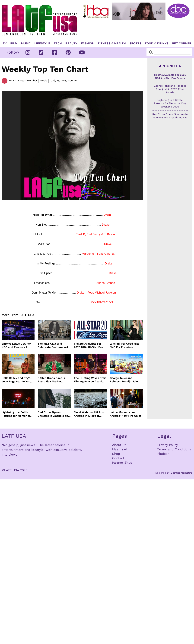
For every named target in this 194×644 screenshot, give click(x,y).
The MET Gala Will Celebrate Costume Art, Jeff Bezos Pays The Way (54, 345)
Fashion (88, 43)
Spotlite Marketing (182, 473)
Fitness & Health (112, 43)
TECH (58, 43)
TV (5, 43)
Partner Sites (122, 463)
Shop (116, 454)
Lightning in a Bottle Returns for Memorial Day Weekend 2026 (16, 414)
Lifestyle (42, 43)
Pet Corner (182, 43)
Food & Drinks (157, 43)
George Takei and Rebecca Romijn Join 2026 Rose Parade (124, 380)
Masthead (120, 449)
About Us (119, 445)
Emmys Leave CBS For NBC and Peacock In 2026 (16, 345)
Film (14, 43)
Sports (135, 43)
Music (26, 43)
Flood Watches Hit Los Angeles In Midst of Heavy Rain (89, 414)
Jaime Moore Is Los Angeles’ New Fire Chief (126, 414)
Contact (118, 458)
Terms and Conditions (174, 449)
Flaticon (163, 454)
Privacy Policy (168, 445)
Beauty (71, 43)
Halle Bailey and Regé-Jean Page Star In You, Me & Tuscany (17, 380)
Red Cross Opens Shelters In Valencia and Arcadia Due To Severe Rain (54, 414)
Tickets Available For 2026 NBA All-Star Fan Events (88, 345)
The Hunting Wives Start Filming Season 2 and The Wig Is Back (90, 380)
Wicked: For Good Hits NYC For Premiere (124, 345)
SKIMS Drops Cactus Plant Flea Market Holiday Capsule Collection (51, 380)
